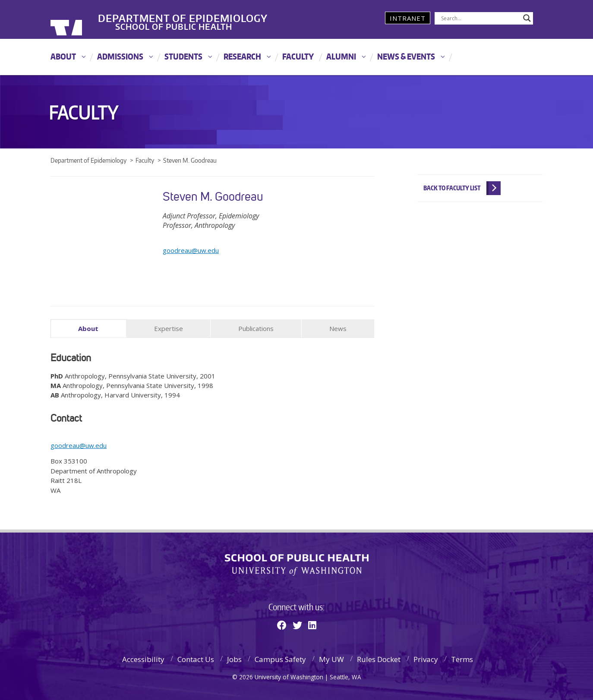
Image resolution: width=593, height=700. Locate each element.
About (63, 56)
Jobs (234, 658)
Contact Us (196, 658)
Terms (462, 658)
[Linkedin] (312, 624)
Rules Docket (379, 658)
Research (242, 56)
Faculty (298, 56)
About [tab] (88, 328)
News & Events (406, 56)
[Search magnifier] (527, 18)
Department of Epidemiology (229, 13)
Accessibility (143, 658)
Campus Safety (280, 658)
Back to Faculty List (452, 188)
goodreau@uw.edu (191, 250)
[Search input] (480, 18)
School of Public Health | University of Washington (297, 564)
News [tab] (338, 328)
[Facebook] (282, 624)
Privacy (426, 658)
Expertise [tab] (169, 328)
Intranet (408, 18)
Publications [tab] (256, 328)
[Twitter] (297, 624)
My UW (331, 658)
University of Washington (86, 19)
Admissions (120, 56)
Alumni (341, 56)
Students (183, 56)
